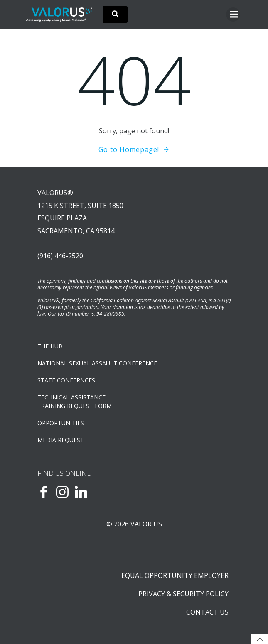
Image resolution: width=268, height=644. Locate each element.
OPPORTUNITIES (61, 423)
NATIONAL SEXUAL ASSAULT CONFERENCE (97, 363)
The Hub (50, 346)
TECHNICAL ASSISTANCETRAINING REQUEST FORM (75, 402)
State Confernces (66, 380)
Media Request (61, 440)
